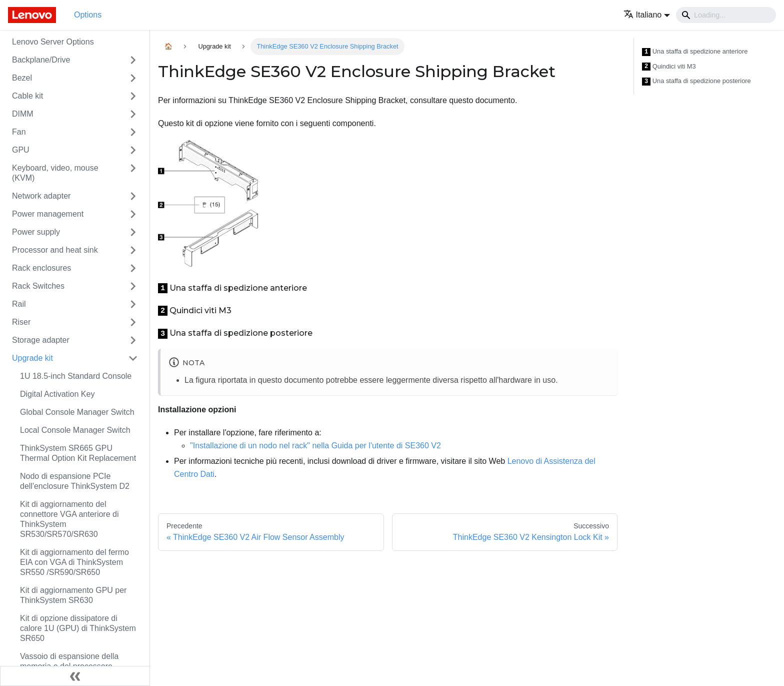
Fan (19, 132)
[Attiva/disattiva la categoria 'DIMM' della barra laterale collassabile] (133, 114)
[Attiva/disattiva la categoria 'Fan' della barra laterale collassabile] (133, 132)
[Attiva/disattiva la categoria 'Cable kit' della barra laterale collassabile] (133, 96)
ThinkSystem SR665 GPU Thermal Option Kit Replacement (78, 453)
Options (88, 15)
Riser (21, 322)
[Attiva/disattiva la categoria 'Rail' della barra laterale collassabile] (133, 304)
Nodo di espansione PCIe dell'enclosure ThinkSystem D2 (75, 481)
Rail (19, 304)
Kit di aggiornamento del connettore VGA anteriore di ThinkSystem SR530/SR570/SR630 (69, 519)
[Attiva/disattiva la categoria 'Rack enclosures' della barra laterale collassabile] (133, 268)
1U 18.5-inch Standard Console (76, 376)
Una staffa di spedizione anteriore (695, 52)
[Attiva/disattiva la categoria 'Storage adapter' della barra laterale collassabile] (133, 340)
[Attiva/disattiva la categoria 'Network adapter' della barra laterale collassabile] (133, 196)
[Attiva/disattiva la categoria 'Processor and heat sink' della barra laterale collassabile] (133, 250)
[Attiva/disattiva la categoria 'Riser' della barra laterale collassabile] (133, 322)
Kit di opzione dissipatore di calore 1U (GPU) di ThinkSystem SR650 (78, 628)
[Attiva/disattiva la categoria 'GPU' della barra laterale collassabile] (133, 150)
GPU (21, 150)
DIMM (23, 114)
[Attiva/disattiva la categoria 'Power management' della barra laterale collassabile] (133, 214)
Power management (48, 214)
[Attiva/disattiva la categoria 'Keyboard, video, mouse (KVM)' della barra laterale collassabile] (133, 173)
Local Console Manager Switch (75, 430)
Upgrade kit (32, 358)
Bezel (22, 78)
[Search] (726, 15)
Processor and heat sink (55, 250)
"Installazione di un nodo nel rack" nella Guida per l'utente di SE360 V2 (315, 446)
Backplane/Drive (41, 60)
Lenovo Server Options (53, 42)
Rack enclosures (41, 268)
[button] (647, 15)
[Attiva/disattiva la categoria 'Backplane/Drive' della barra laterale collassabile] (133, 60)
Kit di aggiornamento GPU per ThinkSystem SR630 (73, 595)
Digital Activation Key (57, 394)
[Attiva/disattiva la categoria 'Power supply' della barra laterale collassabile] (133, 232)
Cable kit (27, 96)
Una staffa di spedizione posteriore (696, 81)
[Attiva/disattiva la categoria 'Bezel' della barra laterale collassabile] (133, 78)
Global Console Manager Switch (77, 412)
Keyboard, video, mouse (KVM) (55, 173)
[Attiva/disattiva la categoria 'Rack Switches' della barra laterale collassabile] (133, 286)
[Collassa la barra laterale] (75, 676)
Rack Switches (38, 286)
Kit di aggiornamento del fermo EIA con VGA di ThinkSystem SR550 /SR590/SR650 (74, 562)
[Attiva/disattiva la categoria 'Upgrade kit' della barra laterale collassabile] (133, 358)
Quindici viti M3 (669, 67)
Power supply (36, 232)
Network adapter (41, 196)
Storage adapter (41, 340)
